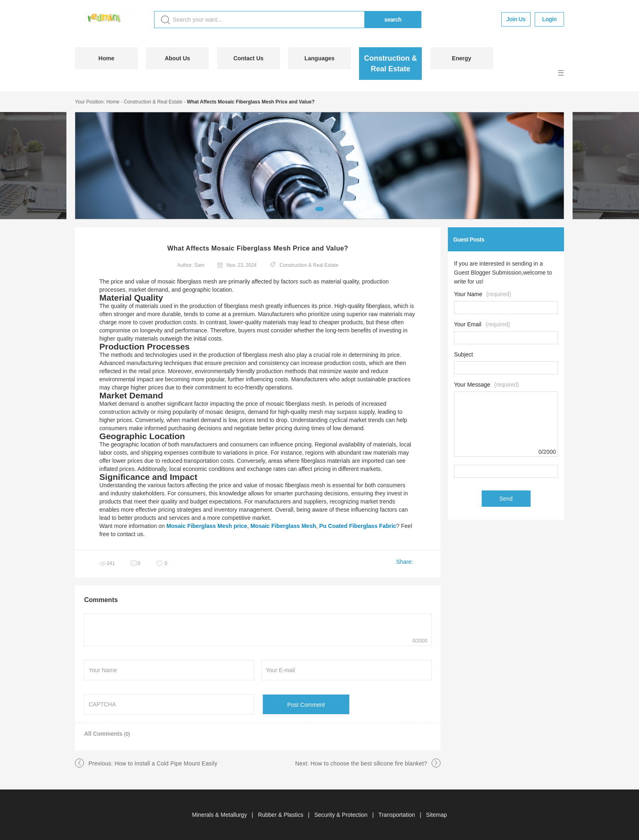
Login (549, 19)
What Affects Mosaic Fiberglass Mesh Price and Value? (251, 102)
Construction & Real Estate (390, 64)
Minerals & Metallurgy (220, 815)
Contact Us (249, 58)
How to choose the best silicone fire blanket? (369, 763)
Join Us (516, 19)
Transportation (398, 815)
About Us (177, 58)
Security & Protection (342, 815)
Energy (462, 58)
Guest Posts (469, 240)
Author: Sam (191, 265)
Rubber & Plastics (281, 815)
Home (107, 58)
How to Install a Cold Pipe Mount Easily (166, 763)
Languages (319, 58)
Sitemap (436, 815)
